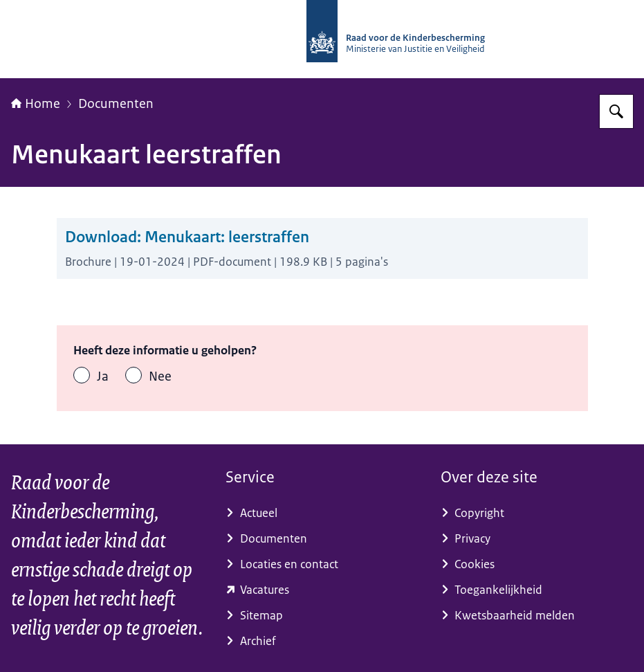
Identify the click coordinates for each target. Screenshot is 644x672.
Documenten (116, 104)
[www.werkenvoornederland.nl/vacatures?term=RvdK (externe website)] (322, 590)
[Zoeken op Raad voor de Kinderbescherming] (616, 111)
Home (36, 104)
